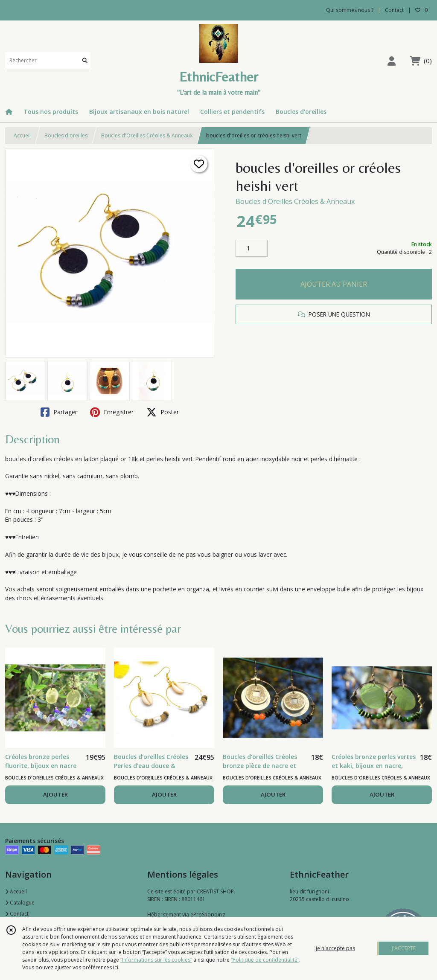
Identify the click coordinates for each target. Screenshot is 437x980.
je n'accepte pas (335, 948)
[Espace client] (391, 61)
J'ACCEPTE (404, 948)
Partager (59, 412)
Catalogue (20, 903)
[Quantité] (252, 248)
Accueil (22, 135)
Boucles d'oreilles (66, 135)
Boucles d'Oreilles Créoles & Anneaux (147, 135)
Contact (394, 10)
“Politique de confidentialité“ (265, 960)
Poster (163, 412)
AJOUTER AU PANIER (334, 284)
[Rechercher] (85, 60)
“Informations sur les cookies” (156, 960)
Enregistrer (112, 412)
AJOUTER (55, 794)
